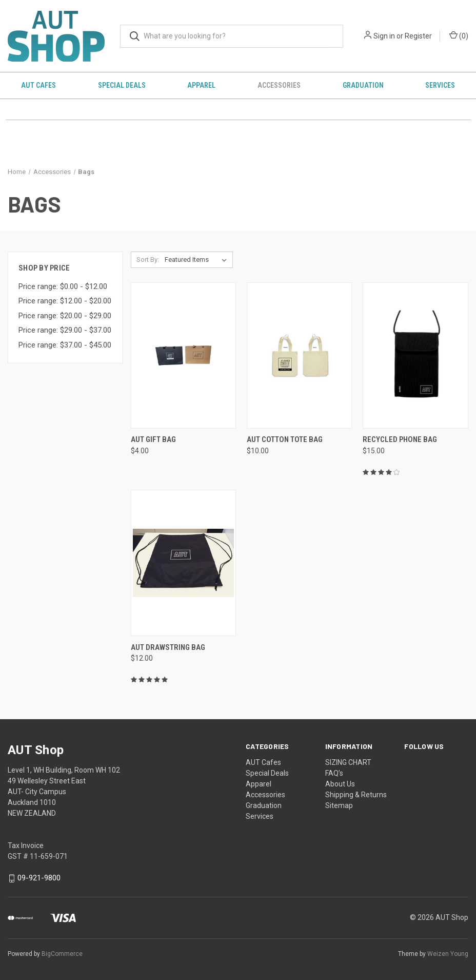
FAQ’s (334, 773)
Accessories (279, 85)
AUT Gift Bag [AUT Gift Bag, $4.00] (153, 439)
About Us (340, 784)
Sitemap (339, 805)
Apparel (201, 85)
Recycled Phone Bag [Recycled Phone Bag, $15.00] (400, 439)
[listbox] (198, 260)
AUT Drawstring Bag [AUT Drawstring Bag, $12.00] (168, 647)
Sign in (384, 36)
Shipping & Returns (356, 795)
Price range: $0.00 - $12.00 (63, 286)
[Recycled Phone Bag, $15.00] (415, 356)
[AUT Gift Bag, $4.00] (183, 356)
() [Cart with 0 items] (459, 35)
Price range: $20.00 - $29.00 (65, 316)
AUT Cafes (38, 85)
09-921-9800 (39, 878)
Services (260, 816)
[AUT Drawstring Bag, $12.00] (183, 563)
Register (418, 36)
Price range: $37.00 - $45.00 (65, 345)
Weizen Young (448, 954)
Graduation (363, 85)
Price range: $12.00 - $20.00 (65, 301)
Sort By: (148, 260)
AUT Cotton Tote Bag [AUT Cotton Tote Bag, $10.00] (285, 439)
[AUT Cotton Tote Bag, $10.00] (299, 356)
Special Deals (122, 85)
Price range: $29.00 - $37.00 (65, 330)
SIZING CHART (348, 762)
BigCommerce (62, 954)
